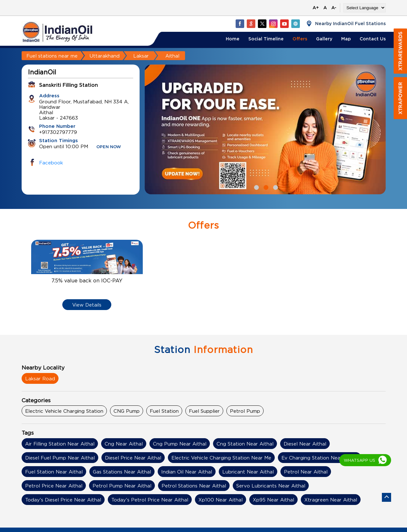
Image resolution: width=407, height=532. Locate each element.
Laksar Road (40, 378)
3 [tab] (275, 187)
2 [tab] (265, 187)
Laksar (141, 56)
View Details (87, 305)
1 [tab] (256, 187)
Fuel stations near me (52, 56)
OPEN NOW (109, 147)
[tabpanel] (265, 129)
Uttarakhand (105, 56)
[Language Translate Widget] (365, 8)
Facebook (51, 162)
